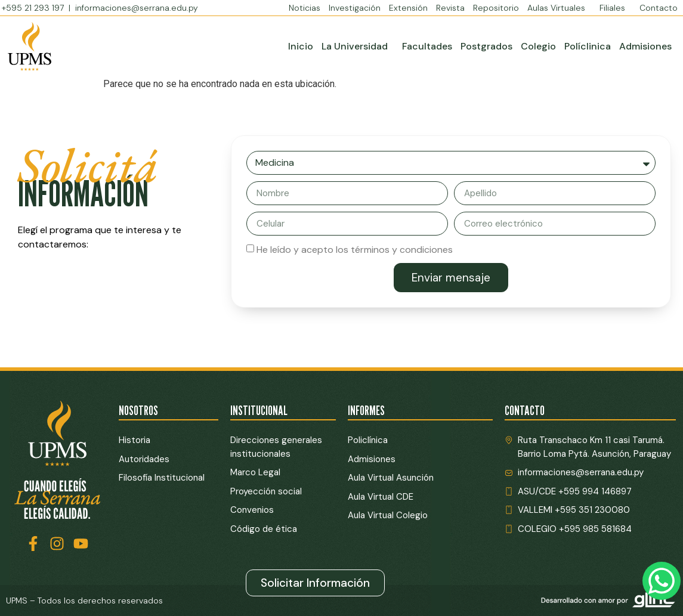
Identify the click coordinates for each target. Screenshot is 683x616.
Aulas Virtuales (559, 8)
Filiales (615, 8)
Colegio (538, 46)
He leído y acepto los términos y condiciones (355, 250)
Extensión (408, 8)
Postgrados (486, 46)
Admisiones (645, 46)
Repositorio (496, 8)
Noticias (305, 8)
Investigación (355, 8)
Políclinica (588, 46)
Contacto (659, 8)
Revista (450, 8)
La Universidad (358, 46)
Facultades (427, 46)
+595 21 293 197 (34, 8)
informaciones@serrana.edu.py (137, 8)
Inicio (301, 46)
